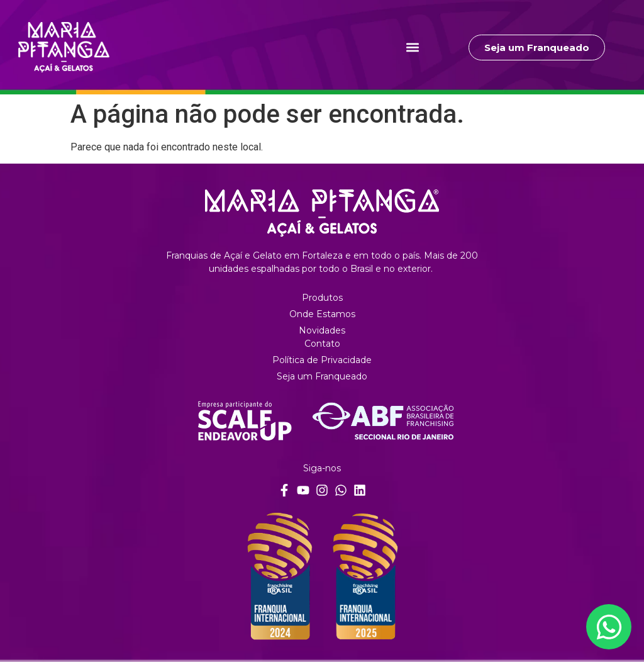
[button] (413, 48)
